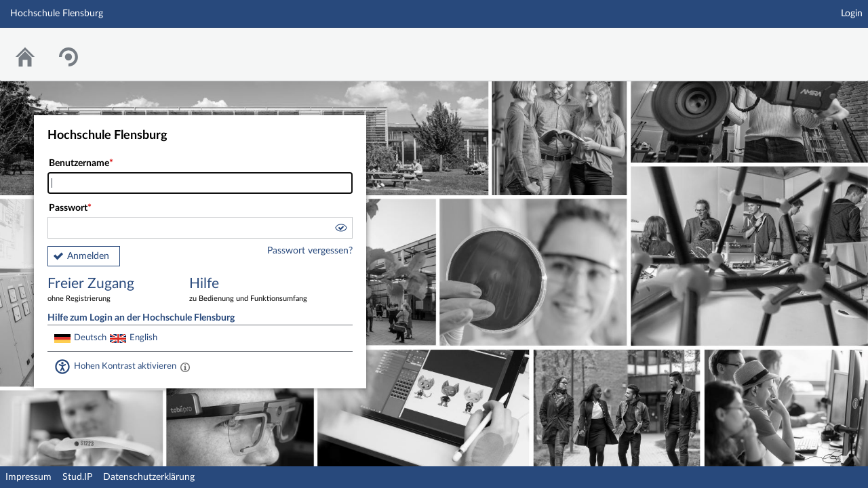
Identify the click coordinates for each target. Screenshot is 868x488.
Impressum (28, 477)
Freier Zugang (108, 290)
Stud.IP (77, 477)
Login (852, 14)
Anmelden (88, 256)
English (143, 338)
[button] (340, 230)
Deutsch (90, 338)
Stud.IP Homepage (816, 46)
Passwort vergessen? (310, 251)
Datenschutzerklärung (149, 477)
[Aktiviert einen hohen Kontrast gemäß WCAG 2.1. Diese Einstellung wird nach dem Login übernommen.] (185, 367)
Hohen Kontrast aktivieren (125, 366)
